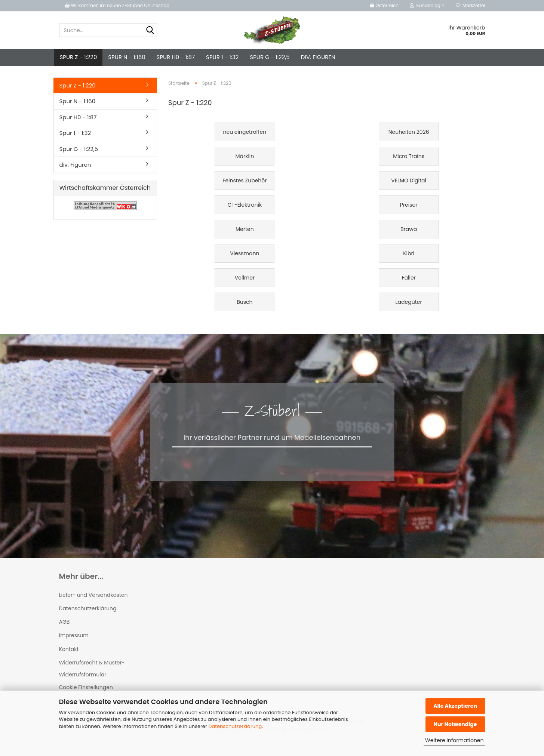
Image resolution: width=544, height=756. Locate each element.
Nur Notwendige (455, 724)
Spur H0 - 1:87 (176, 57)
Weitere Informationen (454, 740)
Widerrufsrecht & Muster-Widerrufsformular (92, 675)
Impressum (74, 642)
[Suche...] (150, 31)
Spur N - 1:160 (127, 57)
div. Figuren (318, 57)
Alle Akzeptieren (455, 706)
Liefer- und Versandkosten (93, 602)
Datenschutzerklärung (235, 726)
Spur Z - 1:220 (79, 57)
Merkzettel (471, 5)
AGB (64, 629)
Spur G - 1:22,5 (270, 57)
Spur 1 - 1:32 (222, 57)
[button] (384, 6)
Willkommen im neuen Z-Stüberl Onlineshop (118, 5)
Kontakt (69, 656)
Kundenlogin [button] (427, 5)
